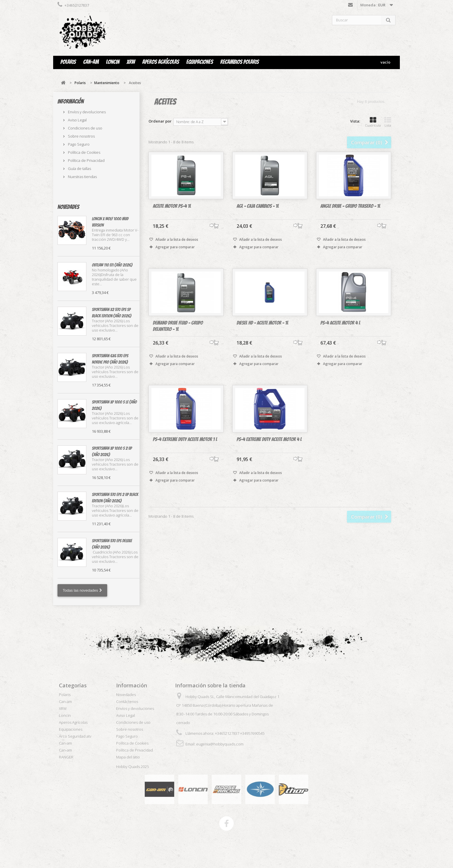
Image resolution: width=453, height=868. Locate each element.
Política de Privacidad (86, 160)
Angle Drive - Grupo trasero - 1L (350, 206)
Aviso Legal (77, 120)
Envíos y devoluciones (86, 112)
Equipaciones (200, 62)
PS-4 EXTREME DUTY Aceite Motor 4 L (269, 449)
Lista (388, 122)
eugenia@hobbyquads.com (220, 744)
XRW (131, 62)
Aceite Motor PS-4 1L (172, 206)
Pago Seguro (78, 144)
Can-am (91, 62)
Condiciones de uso (85, 128)
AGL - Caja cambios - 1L (258, 206)
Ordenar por (160, 121)
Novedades (68, 207)
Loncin (113, 62)
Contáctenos (350, 6)
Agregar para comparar (175, 247)
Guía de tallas (79, 169)
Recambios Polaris (240, 62)
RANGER (66, 757)
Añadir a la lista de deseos (176, 240)
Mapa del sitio (128, 757)
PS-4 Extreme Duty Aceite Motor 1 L (185, 449)
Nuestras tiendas (82, 177)
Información (71, 101)
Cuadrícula (373, 122)
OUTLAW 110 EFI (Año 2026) (112, 265)
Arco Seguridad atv (75, 736)
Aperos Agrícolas (160, 62)
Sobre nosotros (81, 136)
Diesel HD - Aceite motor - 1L (262, 333)
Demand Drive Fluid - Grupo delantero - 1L (178, 336)
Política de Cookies (84, 152)
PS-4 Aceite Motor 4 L (340, 333)
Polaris (68, 62)
